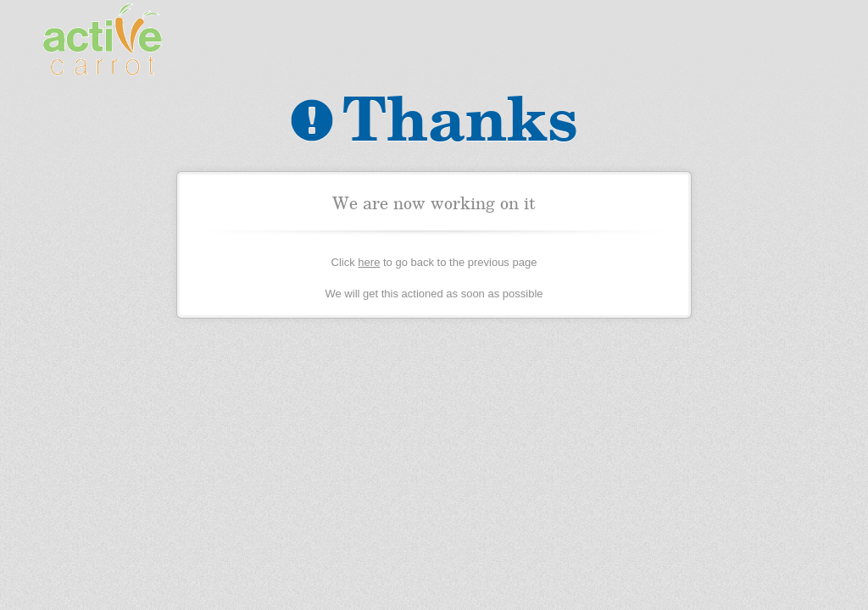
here (369, 262)
